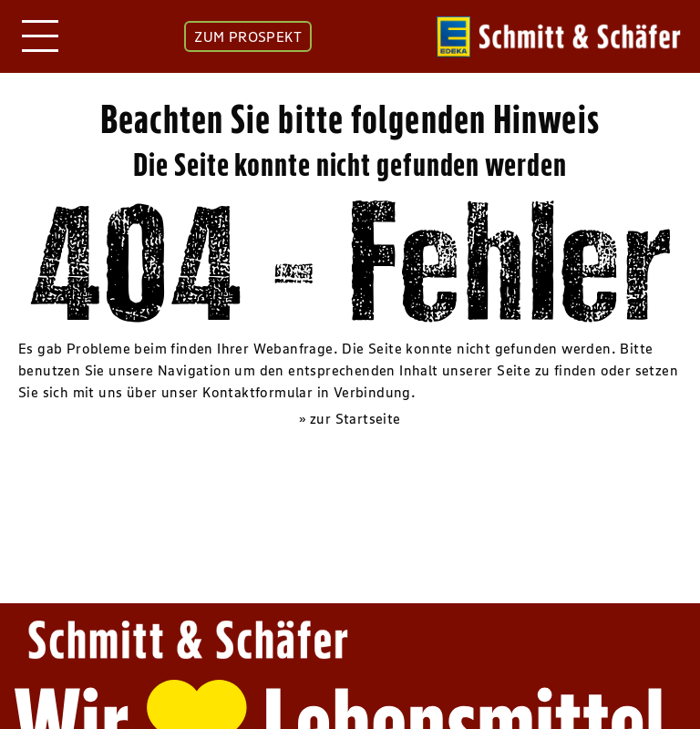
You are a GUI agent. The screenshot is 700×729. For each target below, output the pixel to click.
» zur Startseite (350, 418)
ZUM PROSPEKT (248, 36)
